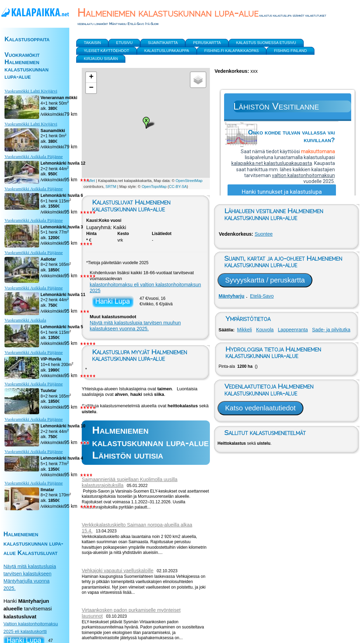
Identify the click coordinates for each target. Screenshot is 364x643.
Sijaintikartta (163, 43)
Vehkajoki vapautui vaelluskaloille (118, 571)
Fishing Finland (290, 51)
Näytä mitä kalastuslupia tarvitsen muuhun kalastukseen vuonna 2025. (135, 326)
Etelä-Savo (262, 296)
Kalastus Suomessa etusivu (266, 43)
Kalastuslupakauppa (167, 51)
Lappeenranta (293, 330)
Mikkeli (244, 330)
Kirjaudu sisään (101, 59)
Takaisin (92, 43)
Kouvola (265, 330)
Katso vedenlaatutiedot (260, 408)
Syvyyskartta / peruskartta (265, 280)
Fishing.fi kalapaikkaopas (232, 51)
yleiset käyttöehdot (106, 51)
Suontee (264, 234)
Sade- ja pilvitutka (331, 330)
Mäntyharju (232, 296)
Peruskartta (207, 43)
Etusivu (124, 43)
